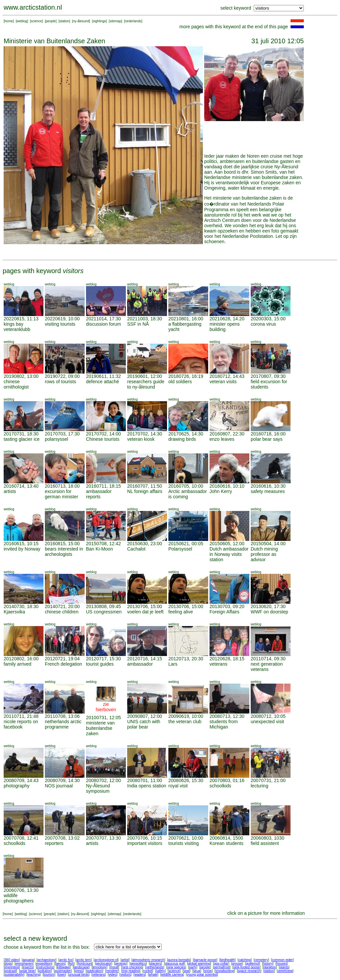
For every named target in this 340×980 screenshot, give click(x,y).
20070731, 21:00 (268, 780)
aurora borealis (179, 960)
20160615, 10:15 (21, 544)
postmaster (63, 971)
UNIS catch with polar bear (144, 724)
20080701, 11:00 (145, 780)
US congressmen (104, 612)
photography (17, 786)
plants (284, 967)
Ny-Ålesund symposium (98, 788)
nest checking (132, 967)
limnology (99, 967)
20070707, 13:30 (103, 838)
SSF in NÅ (138, 324)
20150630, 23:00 (145, 544)
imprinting (12, 967)
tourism (49, 975)
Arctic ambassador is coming (188, 494)
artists (10, 491)
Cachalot (136, 549)
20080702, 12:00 (103, 780)
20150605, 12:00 (227, 544)
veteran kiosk (141, 439)
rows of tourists (60, 382)
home (9, 21)
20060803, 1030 (267, 838)
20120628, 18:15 (227, 659)
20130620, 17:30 (268, 606)
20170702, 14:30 (145, 434)
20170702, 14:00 (103, 434)
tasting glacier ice (22, 439)
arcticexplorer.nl (106, 960)
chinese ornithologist (16, 384)
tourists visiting (184, 843)
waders (140, 975)
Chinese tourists (103, 439)
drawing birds (182, 439)
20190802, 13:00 (21, 376)
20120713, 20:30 (186, 659)
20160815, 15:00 (62, 544)
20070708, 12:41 (21, 838)
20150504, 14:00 (268, 544)
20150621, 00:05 (186, 544)
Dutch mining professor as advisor (264, 554)
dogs (8, 964)
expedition (44, 964)
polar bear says (267, 439)
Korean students (226, 843)
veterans (218, 664)
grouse (237, 964)
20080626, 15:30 (186, 780)
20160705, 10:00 (186, 486)
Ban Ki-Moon (99, 549)
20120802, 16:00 (21, 659)
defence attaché (103, 382)
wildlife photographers (19, 898)
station (64, 21)
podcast (10, 971)
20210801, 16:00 (186, 319)
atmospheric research (148, 960)
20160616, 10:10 (227, 486)
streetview (285, 971)
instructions (45, 967)
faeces (60, 964)
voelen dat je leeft (145, 612)
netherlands (155, 967)
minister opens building (225, 327)
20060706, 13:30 (21, 890)
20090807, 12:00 (145, 716)
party (193, 967)
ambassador (140, 664)
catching (245, 960)
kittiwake (63, 967)
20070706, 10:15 (145, 838)
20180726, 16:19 (186, 376)
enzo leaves (222, 439)
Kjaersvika (14, 612)
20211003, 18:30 (145, 319)
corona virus (263, 324)
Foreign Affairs (224, 612)
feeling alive (181, 612)
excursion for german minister (61, 494)
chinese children (62, 612)
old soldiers (180, 382)
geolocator (103, 964)
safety (161, 971)
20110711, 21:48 (21, 716)
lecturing (259, 786)
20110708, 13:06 (62, 716)
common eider (282, 960)
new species (176, 967)
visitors (125, 975)
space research (249, 971)
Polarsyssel (180, 549)
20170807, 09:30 (268, 376)
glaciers (155, 964)
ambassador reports (99, 494)
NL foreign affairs (145, 491)
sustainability (14, 975)
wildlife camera (172, 975)
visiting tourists (60, 324)
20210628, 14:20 (227, 319)
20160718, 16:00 (268, 434)
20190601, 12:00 (145, 376)
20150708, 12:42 (103, 544)
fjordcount (85, 964)
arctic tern (84, 960)
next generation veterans (267, 667)
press (79, 971)
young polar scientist (202, 975)
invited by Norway (22, 549)
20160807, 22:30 (227, 434)
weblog (22, 21)
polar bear (27, 971)
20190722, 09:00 (62, 376)
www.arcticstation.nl (33, 7)
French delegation (63, 664)
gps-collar (221, 964)
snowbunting (225, 971)
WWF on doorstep (269, 612)
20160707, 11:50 (145, 486)
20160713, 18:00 (62, 486)
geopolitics (138, 964)
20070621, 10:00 (186, 838)
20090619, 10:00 (186, 716)
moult (114, 967)
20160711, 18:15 (103, 486)
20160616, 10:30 (268, 486)
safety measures (268, 491)
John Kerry (221, 491)
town (62, 975)
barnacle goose (205, 960)
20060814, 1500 (226, 838)
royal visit (178, 786)
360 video (12, 960)
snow (208, 971)
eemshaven (24, 964)
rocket (148, 971)
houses (282, 964)
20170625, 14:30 (186, 434)
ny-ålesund (81, 21)
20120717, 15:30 (103, 659)
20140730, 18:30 (21, 606)
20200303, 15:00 (268, 319)
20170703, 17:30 (62, 434)
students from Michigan (224, 724)
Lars (173, 664)
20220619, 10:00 (62, 319)
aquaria (28, 960)
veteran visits (223, 382)
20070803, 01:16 (227, 780)
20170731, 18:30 (21, 434)
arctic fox (66, 960)
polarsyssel (56, 439)
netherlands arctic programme (63, 724)
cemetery (261, 960)
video (113, 975)
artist (125, 960)
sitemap (115, 21)
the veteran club (185, 722)
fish (71, 964)
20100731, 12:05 (103, 718)
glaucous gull (174, 964)
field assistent (265, 843)
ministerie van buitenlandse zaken (100, 728)
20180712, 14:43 (227, 376)
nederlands (133, 21)
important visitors (145, 843)
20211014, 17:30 (103, 319)
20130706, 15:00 (145, 606)
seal (187, 971)
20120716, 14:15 (145, 659)
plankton (270, 967)
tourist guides (100, 664)
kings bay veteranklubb (17, 327)
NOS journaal (59, 786)
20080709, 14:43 (21, 780)
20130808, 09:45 (103, 606)
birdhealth (227, 960)
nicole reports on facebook (21, 724)
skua (197, 971)
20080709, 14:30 (62, 780)
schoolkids (220, 786)
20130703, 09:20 (227, 606)
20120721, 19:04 (62, 659)
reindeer (112, 971)
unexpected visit (267, 722)
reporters (54, 843)
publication (95, 971)
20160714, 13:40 (21, 486)
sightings (99, 21)
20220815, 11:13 (21, 319)
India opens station (147, 786)
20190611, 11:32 (103, 376)
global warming (199, 964)
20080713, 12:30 (227, 716)
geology (121, 964)
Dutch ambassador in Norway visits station (229, 554)
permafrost (222, 967)
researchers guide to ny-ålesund (146, 384)
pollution (45, 971)
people (51, 21)
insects (28, 967)
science (37, 21)
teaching (34, 975)
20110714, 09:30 (268, 659)
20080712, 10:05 (268, 716)
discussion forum (103, 324)
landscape (81, 967)
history (268, 964)
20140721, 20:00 (62, 606)
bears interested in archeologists (64, 552)
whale (153, 975)
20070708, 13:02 (62, 838)
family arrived (17, 664)
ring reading (131, 971)
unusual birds (79, 975)
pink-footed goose (247, 967)
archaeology (46, 960)
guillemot (253, 964)
